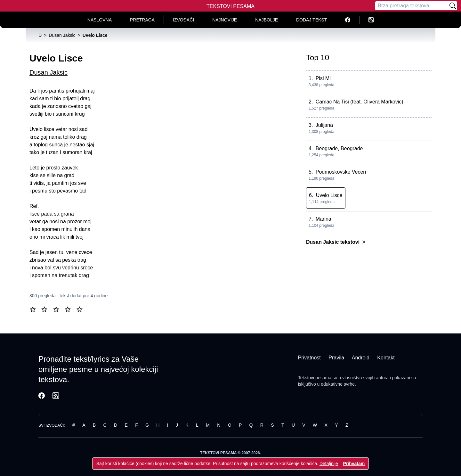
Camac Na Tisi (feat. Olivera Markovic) (360, 102)
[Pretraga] (412, 6)
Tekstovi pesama (315, 378)
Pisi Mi (323, 78)
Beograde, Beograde (339, 148)
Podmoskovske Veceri (341, 172)
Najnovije (225, 20)
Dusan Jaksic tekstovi (334, 242)
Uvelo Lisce (329, 195)
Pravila (336, 358)
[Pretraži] (453, 6)
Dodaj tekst (311, 20)
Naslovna (100, 20)
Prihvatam (354, 464)
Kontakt (386, 358)
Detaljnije (329, 464)
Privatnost (309, 358)
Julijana (324, 125)
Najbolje (267, 20)
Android (361, 358)
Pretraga (142, 20)
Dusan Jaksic (49, 72)
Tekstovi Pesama (230, 6)
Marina (324, 219)
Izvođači (183, 20)
